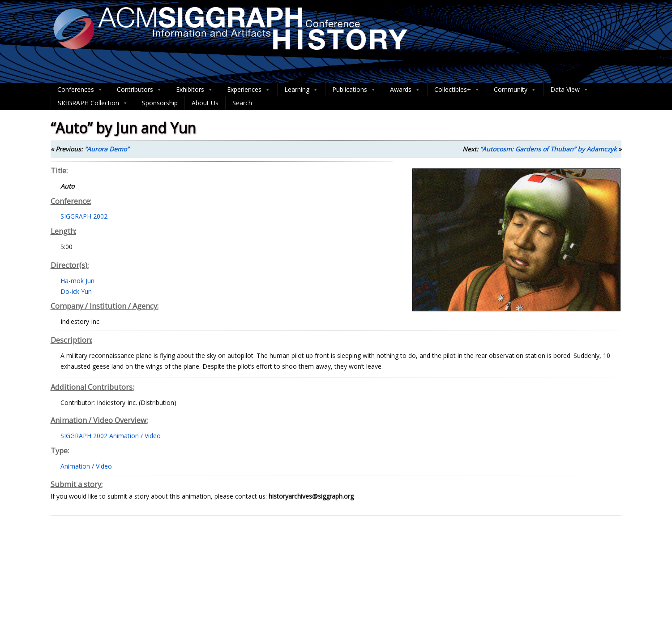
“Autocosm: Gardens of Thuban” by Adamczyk (548, 149)
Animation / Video (86, 466)
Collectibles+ (457, 90)
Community (515, 90)
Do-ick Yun (76, 291)
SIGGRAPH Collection (93, 103)
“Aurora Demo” (107, 149)
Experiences (249, 90)
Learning (301, 90)
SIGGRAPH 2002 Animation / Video (111, 436)
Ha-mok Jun (77, 281)
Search (242, 103)
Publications (354, 90)
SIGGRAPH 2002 (84, 216)
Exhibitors (195, 90)
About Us (205, 103)
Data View (569, 90)
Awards (405, 90)
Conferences (80, 90)
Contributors (139, 90)
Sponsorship (160, 103)
